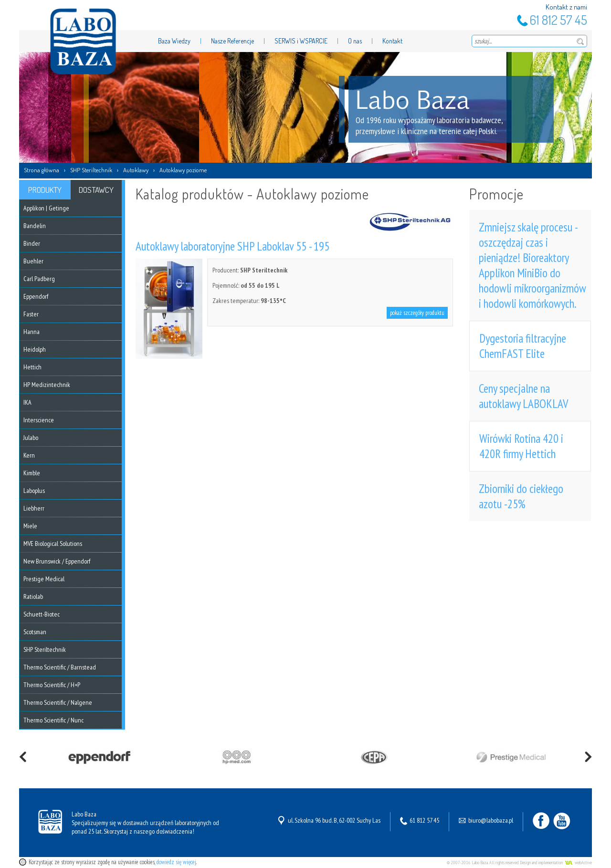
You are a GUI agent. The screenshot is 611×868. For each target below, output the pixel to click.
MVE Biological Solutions (53, 544)
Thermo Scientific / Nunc (53, 720)
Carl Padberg (39, 279)
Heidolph (35, 349)
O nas (355, 41)
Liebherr (34, 508)
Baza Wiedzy (174, 41)
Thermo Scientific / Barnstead (60, 667)
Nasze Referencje (232, 41)
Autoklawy (136, 170)
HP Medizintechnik (47, 385)
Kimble (32, 473)
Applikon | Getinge (46, 208)
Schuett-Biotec (42, 614)
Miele (30, 526)
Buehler (33, 261)
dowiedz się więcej (176, 862)
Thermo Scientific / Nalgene (58, 702)
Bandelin (35, 226)
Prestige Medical (44, 579)
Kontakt (392, 41)
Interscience (39, 420)
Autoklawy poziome (183, 170)
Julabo (31, 438)
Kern (29, 455)
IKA (27, 402)
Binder (32, 243)
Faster (31, 314)
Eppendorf (36, 296)
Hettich (32, 367)
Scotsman (35, 632)
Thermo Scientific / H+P (52, 685)
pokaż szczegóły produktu (417, 313)
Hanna (32, 332)
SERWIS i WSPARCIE (301, 41)
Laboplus (34, 491)
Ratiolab (33, 596)
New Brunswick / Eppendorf (57, 561)
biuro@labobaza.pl (491, 820)
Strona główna (42, 170)
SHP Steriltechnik (91, 170)
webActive (583, 863)
